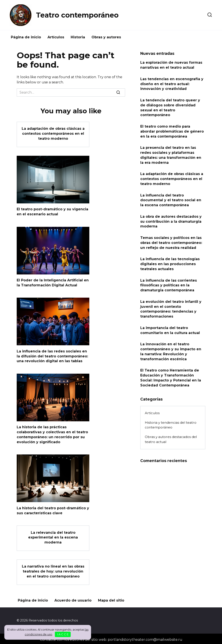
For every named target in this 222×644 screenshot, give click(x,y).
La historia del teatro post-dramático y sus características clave (53, 509)
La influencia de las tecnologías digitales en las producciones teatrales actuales (170, 262)
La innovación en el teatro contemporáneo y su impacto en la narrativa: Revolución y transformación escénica (171, 348)
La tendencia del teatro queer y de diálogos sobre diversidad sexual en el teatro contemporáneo (170, 107)
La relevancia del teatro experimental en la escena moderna (53, 536)
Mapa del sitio (111, 599)
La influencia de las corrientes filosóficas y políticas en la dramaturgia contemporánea (169, 283)
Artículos (56, 37)
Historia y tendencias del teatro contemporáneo (171, 421)
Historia (78, 37)
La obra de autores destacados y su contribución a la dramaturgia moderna (171, 220)
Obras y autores (106, 37)
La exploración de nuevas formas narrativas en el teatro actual (171, 65)
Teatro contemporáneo (77, 15)
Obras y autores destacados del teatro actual (171, 436)
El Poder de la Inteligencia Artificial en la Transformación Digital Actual (53, 282)
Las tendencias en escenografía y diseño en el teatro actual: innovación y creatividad (172, 84)
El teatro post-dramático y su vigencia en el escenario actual (52, 211)
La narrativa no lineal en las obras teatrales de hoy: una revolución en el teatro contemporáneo (53, 570)
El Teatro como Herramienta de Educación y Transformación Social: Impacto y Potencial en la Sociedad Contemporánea (171, 374)
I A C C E (63, 634)
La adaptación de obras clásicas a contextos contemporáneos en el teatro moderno (53, 133)
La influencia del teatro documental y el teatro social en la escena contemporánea (171, 198)
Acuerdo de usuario (73, 599)
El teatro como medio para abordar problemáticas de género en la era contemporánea (172, 131)
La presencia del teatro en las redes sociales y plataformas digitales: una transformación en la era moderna (171, 154)
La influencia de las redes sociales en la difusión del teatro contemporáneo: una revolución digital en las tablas (52, 355)
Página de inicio (26, 37)
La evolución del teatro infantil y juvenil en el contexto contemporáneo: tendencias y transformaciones (171, 306)
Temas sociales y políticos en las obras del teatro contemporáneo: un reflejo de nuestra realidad (171, 241)
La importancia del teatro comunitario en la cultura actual (170, 327)
